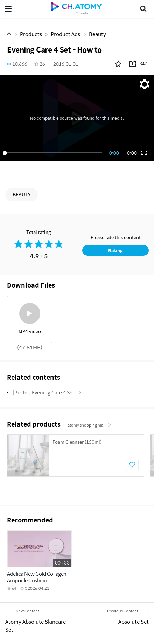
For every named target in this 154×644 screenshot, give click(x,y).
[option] (76, 455)
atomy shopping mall (89, 425)
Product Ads (65, 34)
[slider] (54, 153)
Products (31, 34)
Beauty (97, 34)
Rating (115, 250)
